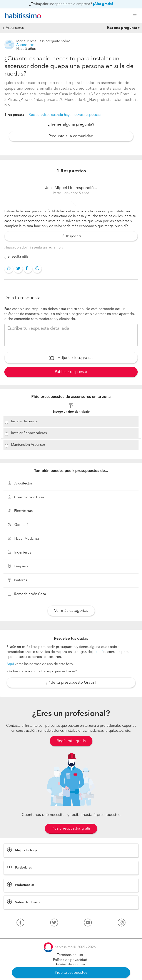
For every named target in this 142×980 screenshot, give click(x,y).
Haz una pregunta (122, 28)
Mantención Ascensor (28, 445)
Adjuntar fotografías (71, 358)
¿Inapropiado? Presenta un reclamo (33, 248)
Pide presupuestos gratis (71, 829)
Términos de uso (70, 955)
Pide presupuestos (71, 973)
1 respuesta (14, 115)
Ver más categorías (71, 611)
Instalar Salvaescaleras (29, 433)
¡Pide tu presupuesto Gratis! (71, 683)
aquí (99, 652)
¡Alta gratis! (103, 4)
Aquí (10, 664)
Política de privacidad (70, 960)
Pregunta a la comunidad (71, 136)
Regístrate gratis (71, 741)
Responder (71, 236)
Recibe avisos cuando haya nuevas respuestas (65, 115)
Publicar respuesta (71, 372)
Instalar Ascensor (25, 421)
